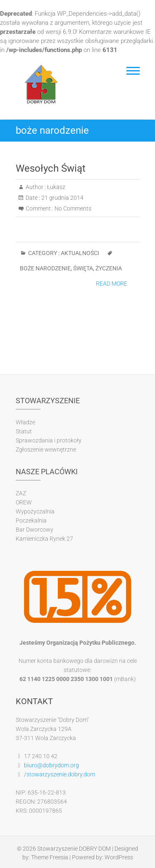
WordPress (119, 857)
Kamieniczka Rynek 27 (44, 539)
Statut (24, 431)
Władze (25, 422)
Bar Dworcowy (35, 530)
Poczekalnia (31, 520)
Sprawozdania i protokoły (49, 440)
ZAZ (21, 493)
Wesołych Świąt (51, 168)
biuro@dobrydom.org (51, 765)
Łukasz (56, 187)
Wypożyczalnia (35, 511)
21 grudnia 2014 (62, 198)
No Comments (73, 208)
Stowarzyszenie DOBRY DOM (74, 849)
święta (83, 268)
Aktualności (80, 253)
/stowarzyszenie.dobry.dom (60, 774)
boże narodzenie (45, 268)
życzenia (109, 268)
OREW (24, 502)
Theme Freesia (50, 857)
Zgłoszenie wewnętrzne (46, 449)
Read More (112, 284)
